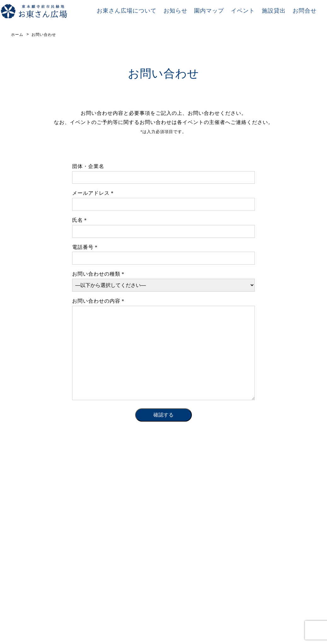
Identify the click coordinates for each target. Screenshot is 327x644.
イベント (243, 11)
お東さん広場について (127, 11)
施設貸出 (274, 11)
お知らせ (175, 11)
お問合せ (305, 11)
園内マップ (209, 11)
